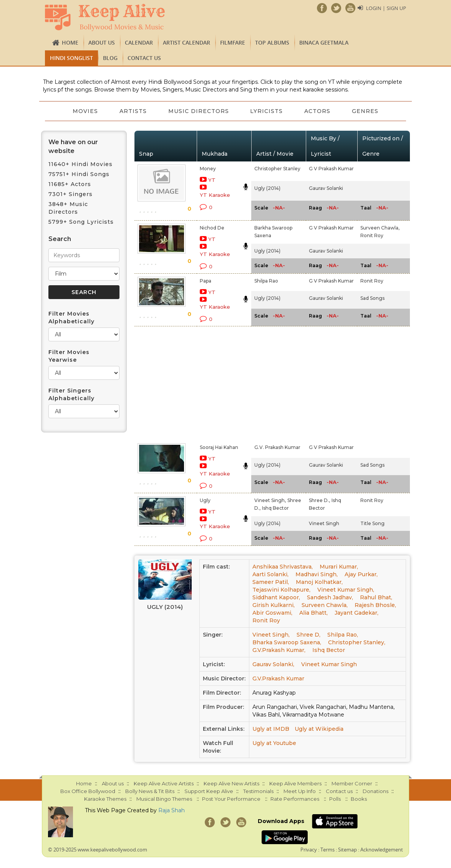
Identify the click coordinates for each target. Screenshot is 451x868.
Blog (110, 58)
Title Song (372, 523)
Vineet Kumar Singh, (346, 590)
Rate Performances (295, 799)
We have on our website (73, 146)
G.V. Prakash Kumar (277, 447)
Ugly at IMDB (271, 729)
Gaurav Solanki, (273, 664)
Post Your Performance (231, 799)
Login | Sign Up (386, 8)
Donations (376, 791)
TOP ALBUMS (272, 42)
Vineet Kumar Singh (329, 664)
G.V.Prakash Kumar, (279, 650)
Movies (85, 111)
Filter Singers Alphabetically (71, 394)
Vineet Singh (324, 523)
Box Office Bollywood (88, 791)
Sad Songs (372, 298)
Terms (327, 850)
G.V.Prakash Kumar (278, 678)
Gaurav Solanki (326, 188)
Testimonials (258, 791)
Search (60, 239)
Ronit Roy (372, 235)
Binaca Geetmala (324, 42)
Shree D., (319, 500)
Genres (366, 111)
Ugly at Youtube (274, 743)
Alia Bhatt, (313, 613)
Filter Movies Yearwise (69, 356)
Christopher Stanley (277, 169)
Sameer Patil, (271, 582)
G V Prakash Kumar (331, 169)
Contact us (144, 58)
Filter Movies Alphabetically (71, 318)
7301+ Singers (70, 194)
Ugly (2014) (267, 188)
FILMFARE (233, 42)
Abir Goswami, (272, 613)
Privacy (309, 850)
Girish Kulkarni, (274, 605)
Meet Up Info (300, 791)
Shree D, (308, 635)
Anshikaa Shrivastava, (283, 567)
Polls (335, 799)
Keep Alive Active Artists (164, 783)
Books (359, 799)
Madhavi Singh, (317, 574)
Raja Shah (172, 810)
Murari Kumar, (339, 567)
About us (102, 42)
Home (70, 42)
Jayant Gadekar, (356, 613)
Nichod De (212, 228)
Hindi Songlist (71, 58)
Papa (206, 281)
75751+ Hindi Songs (79, 174)
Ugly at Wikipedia (319, 729)
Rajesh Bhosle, (375, 605)
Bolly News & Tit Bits (150, 791)
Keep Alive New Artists (231, 783)
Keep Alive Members (295, 783)
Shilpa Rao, (343, 635)
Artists (133, 111)
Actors (318, 111)
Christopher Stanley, (357, 642)
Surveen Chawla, (380, 228)
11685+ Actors (70, 184)
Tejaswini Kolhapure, (281, 590)
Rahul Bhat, (376, 597)
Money (208, 169)
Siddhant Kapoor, (276, 597)
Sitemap (347, 850)
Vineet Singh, (270, 500)
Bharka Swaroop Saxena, (287, 642)
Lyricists (267, 111)
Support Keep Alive (209, 791)
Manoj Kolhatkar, (319, 582)
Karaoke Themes (105, 799)
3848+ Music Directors (68, 208)
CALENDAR (139, 42)
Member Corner (352, 783)
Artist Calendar (187, 42)
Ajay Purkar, (361, 574)
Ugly (205, 500)
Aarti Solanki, (270, 574)
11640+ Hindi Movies (80, 164)
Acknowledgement (382, 850)
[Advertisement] (217, 383)
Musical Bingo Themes (164, 799)
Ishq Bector (275, 508)
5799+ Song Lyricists (81, 222)
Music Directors (199, 111)
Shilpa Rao (266, 281)
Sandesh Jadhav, (330, 597)
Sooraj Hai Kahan (219, 447)
